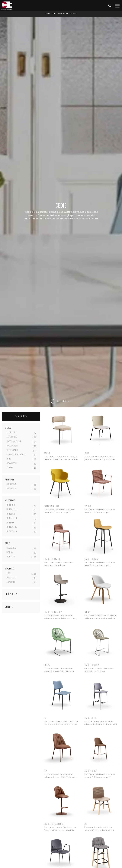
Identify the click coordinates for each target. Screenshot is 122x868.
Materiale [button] (10, 500)
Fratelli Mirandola (16, 454)
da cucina (11, 484)
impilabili (11, 577)
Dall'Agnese (12, 446)
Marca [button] (8, 428)
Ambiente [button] (10, 479)
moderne (11, 556)
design (10, 552)
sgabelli (11, 582)
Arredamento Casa (61, 14)
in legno (11, 514)
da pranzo (12, 488)
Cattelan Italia (14, 441)
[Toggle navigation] (117, 6)
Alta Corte (12, 437)
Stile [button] (7, 543)
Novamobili (12, 463)
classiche (11, 548)
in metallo (12, 518)
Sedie (74, 14)
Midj (9, 459)
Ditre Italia (12, 450)
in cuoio (11, 505)
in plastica (12, 527)
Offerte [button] (9, 607)
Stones (10, 467)
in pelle (10, 522)
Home (48, 14)
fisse (9, 573)
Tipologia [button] (10, 569)
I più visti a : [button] (12, 594)
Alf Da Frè (12, 432)
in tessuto (12, 531)
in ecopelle (12, 509)
